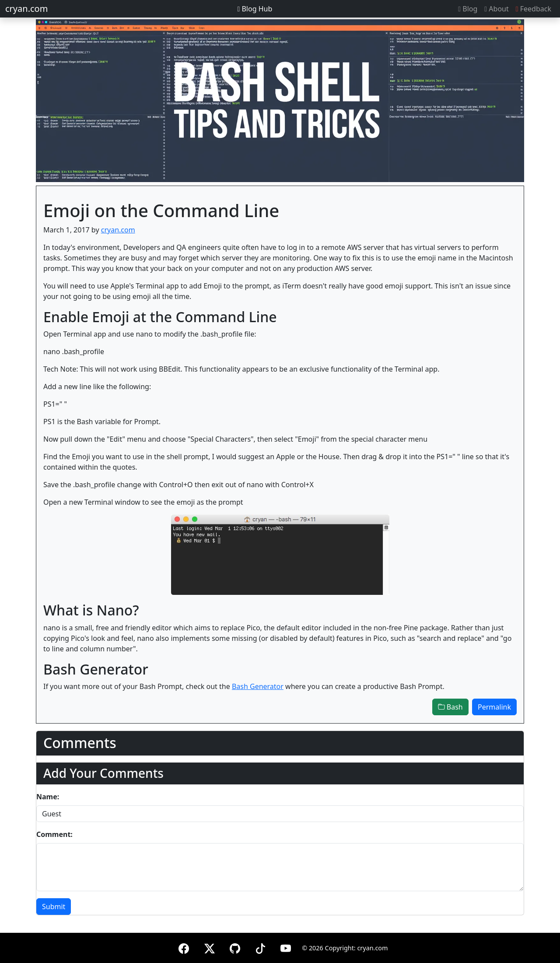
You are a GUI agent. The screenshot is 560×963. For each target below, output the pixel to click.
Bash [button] (450, 707)
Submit (54, 907)
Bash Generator (258, 686)
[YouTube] (286, 947)
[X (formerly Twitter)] (210, 947)
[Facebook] (184, 947)
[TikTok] (260, 947)
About (496, 9)
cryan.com (26, 9)
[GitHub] (235, 947)
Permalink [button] (494, 707)
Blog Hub (255, 9)
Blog (468, 9)
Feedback (534, 9)
